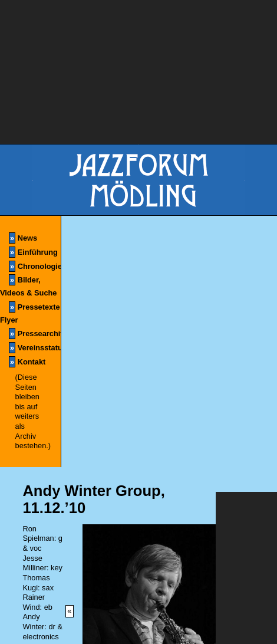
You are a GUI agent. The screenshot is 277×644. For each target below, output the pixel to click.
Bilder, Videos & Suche (28, 286)
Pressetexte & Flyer (30, 313)
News (23, 238)
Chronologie (35, 266)
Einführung (33, 252)
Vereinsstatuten (35, 348)
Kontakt (27, 362)
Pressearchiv (35, 333)
